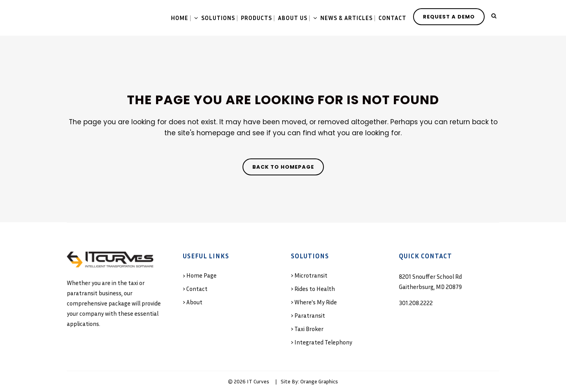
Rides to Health (315, 289)
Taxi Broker (309, 329)
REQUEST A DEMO (449, 17)
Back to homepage (283, 167)
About (194, 302)
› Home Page (200, 275)
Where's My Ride (316, 302)
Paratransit (310, 315)
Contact (197, 289)
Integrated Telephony (323, 342)
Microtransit (311, 275)
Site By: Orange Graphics (309, 381)
